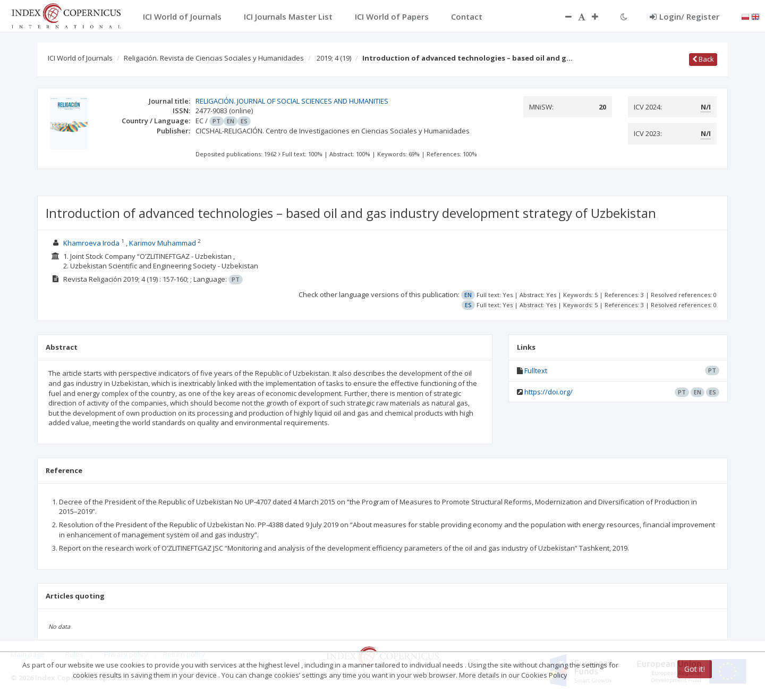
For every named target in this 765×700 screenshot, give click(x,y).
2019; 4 (334, 58)
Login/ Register (685, 16)
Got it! (695, 669)
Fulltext (536, 370)
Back (703, 59)
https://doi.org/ (549, 392)
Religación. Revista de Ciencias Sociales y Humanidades (214, 58)
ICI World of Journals (80, 58)
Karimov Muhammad (163, 243)
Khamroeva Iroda (91, 243)
